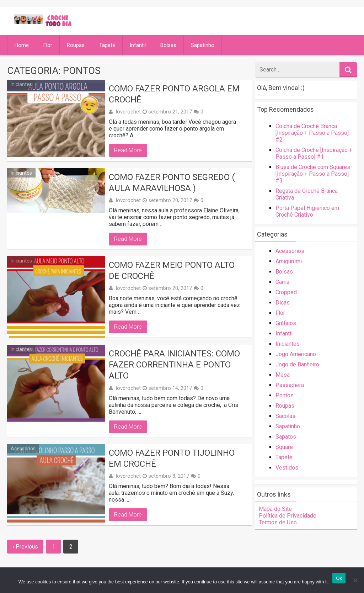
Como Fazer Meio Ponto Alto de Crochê (172, 271)
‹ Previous (25, 547)
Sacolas (285, 416)
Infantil (138, 45)
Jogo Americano (296, 354)
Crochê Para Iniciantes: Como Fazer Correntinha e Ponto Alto (174, 365)
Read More (128, 150)
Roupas (76, 45)
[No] (355, 580)
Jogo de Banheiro (297, 364)
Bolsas (168, 45)
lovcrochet (128, 112)
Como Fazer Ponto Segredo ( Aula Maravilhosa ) (172, 183)
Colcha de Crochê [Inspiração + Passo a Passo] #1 (314, 153)
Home (22, 45)
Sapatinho (203, 45)
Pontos (285, 395)
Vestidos (287, 468)
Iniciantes (21, 84)
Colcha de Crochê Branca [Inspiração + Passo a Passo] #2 (312, 133)
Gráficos (286, 323)
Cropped (286, 292)
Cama (282, 282)
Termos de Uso (278, 522)
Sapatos (286, 437)
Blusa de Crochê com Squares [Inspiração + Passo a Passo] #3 (313, 174)
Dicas (283, 303)
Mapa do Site (275, 509)
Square (284, 447)
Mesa (283, 375)
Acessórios (23, 449)
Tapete (107, 45)
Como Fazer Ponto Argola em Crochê (174, 94)
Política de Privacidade (288, 516)
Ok (339, 578)
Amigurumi (289, 261)
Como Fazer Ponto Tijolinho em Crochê (172, 458)
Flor (48, 45)
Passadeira (290, 385)
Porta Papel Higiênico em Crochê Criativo (307, 211)
